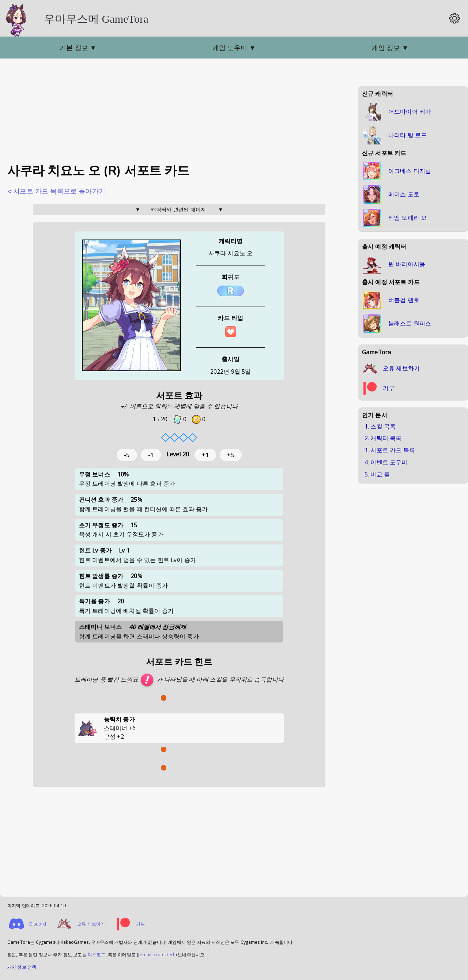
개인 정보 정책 (22, 967)
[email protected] (157, 955)
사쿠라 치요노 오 (231, 253)
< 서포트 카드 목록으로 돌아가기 (56, 191)
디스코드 (97, 955)
